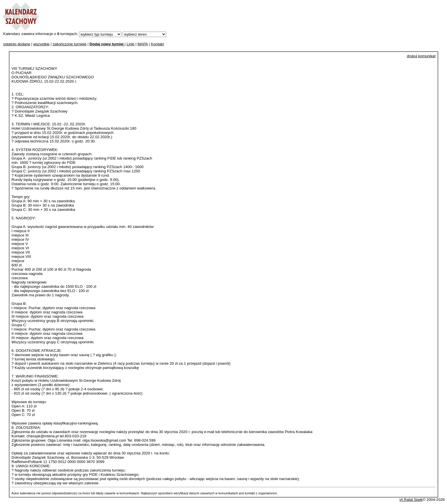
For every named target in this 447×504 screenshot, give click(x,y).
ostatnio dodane (17, 44)
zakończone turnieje (70, 44)
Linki (130, 44)
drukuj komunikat (421, 56)
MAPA (143, 44)
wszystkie (41, 44)
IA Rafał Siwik (411, 500)
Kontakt (157, 44)
